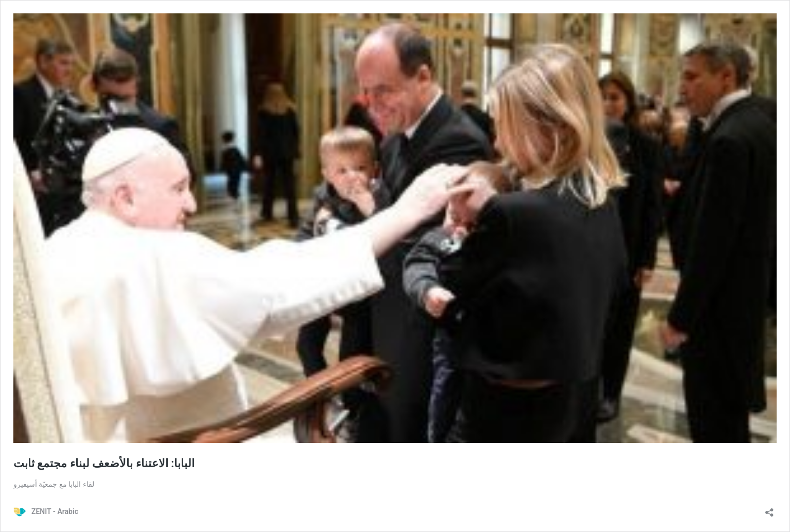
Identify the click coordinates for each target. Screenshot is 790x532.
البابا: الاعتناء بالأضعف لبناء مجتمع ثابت (104, 463)
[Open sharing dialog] (769, 509)
